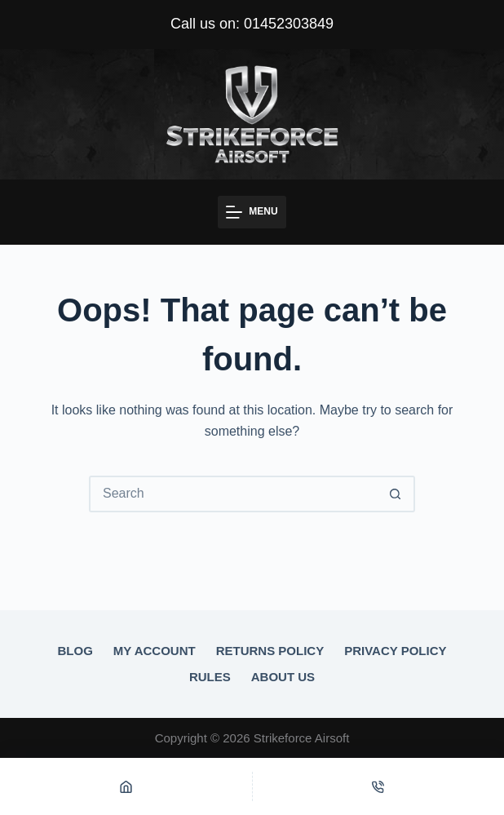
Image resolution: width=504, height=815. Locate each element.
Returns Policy (270, 651)
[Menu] (252, 212)
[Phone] (379, 786)
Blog (75, 651)
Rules (210, 677)
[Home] (126, 786)
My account (155, 651)
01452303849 (289, 24)
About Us (283, 677)
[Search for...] (234, 494)
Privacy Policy (395, 651)
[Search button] (395, 494)
